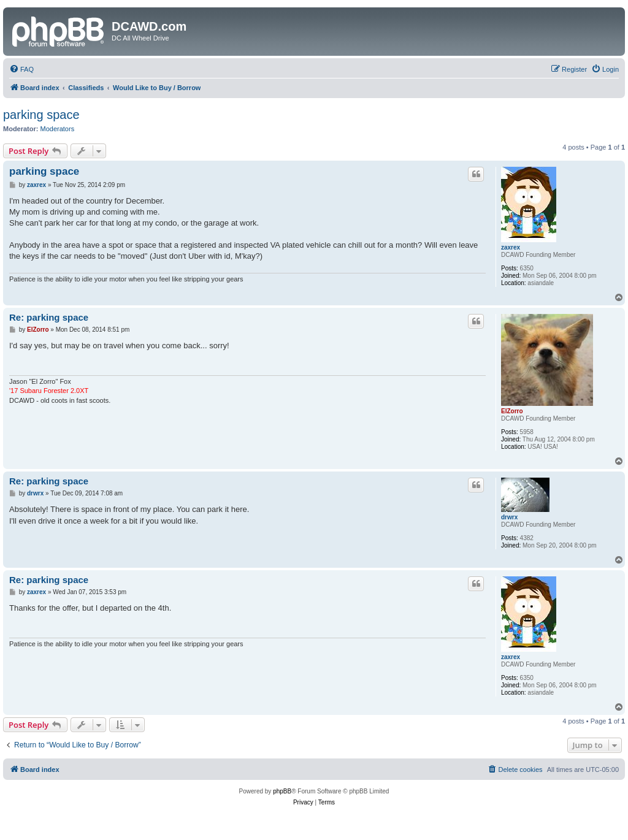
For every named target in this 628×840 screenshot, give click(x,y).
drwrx (509, 517)
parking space (41, 115)
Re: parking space (49, 317)
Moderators (58, 129)
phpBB (282, 791)
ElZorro (512, 411)
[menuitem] (21, 69)
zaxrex (511, 247)
